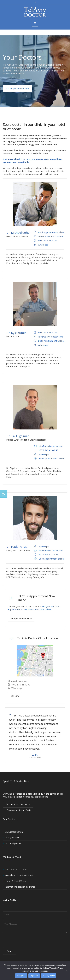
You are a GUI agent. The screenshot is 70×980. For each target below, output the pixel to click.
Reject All (34, 976)
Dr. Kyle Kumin (16, 333)
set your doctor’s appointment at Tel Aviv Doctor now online (34, 608)
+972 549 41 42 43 (20, 685)
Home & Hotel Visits (15, 881)
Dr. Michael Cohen (19, 233)
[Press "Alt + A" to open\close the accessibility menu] (4, 494)
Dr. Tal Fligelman (18, 436)
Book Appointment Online (19, 810)
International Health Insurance (20, 887)
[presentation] (25, 939)
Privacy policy (49, 976)
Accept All (21, 976)
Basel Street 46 (19, 681)
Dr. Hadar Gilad (17, 547)
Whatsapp (16, 688)
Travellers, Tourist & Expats (19, 875)
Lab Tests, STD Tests (16, 869)
